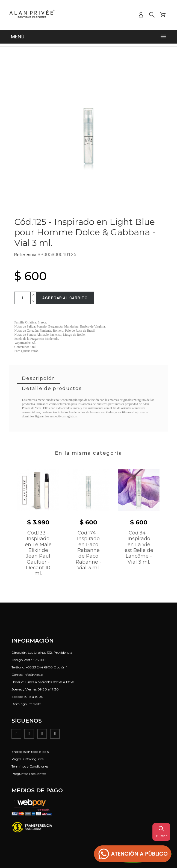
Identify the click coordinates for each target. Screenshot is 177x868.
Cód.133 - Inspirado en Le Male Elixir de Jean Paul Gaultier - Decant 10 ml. (38, 553)
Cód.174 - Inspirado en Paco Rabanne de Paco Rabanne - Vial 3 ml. (88, 550)
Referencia (26, 255)
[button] (133, 854)
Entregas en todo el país (30, 752)
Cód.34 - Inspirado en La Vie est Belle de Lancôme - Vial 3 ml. (139, 547)
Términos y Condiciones (30, 766)
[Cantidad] (22, 298)
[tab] (39, 379)
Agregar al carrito (65, 298)
